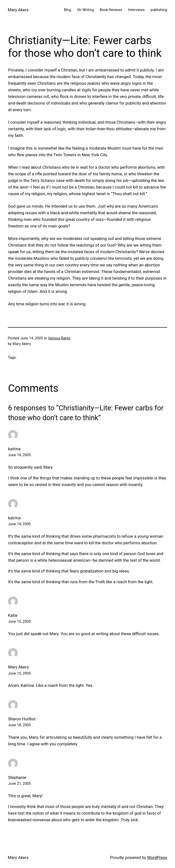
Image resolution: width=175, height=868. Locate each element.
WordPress (157, 857)
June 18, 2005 (19, 725)
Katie (13, 615)
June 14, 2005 (19, 455)
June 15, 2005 (19, 621)
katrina (14, 449)
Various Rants (59, 338)
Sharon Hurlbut (22, 719)
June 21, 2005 (19, 784)
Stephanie (17, 777)
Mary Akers (18, 10)
